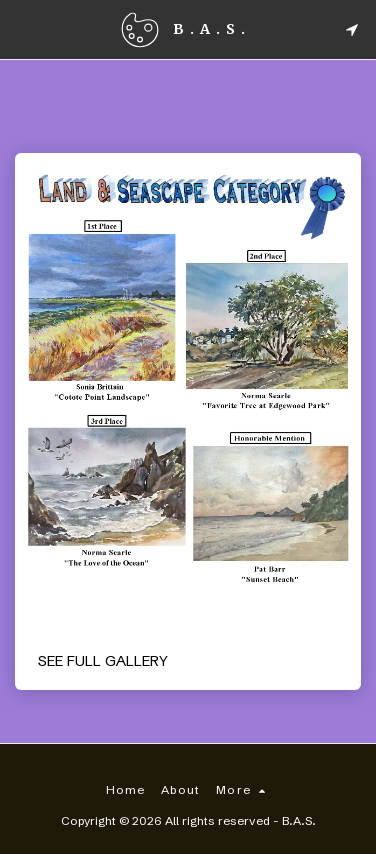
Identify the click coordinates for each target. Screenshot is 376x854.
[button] (22, 28)
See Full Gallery (103, 661)
